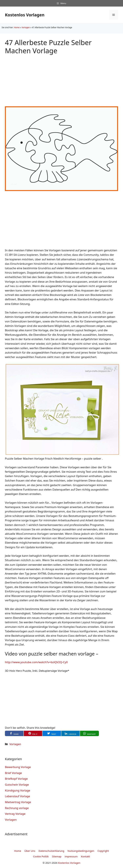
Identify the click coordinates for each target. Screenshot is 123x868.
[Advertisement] (61, 78)
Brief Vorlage (13, 773)
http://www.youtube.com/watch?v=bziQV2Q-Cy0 (36, 662)
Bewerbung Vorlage (18, 767)
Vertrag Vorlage (15, 814)
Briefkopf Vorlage (16, 779)
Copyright (103, 851)
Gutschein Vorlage (17, 785)
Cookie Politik (41, 856)
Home (17, 27)
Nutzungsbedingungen (81, 851)
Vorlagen (26, 27)
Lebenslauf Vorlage (17, 796)
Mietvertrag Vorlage (18, 802)
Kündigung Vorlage (18, 790)
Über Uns (30, 851)
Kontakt (85, 856)
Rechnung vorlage (17, 808)
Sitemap (57, 856)
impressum (71, 856)
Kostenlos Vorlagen (25, 15)
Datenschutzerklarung (51, 851)
